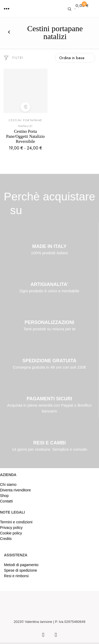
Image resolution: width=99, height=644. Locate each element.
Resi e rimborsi (16, 576)
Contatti (6, 501)
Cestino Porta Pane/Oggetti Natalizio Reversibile (25, 136)
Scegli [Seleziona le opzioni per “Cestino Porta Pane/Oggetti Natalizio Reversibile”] (25, 107)
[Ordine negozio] (75, 58)
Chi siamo (8, 485)
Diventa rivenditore (15, 490)
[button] (7, 9)
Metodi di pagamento (21, 565)
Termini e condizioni (16, 522)
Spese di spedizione (20, 570)
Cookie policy (11, 533)
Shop (4, 496)
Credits (6, 539)
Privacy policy (11, 528)
